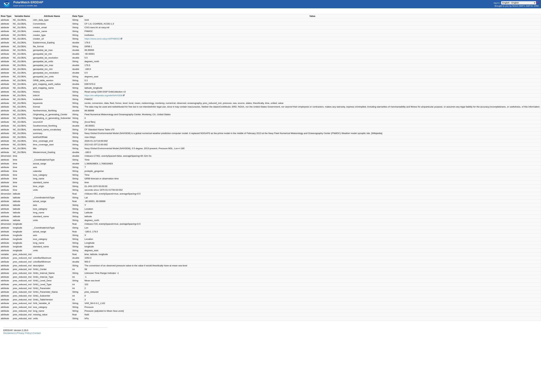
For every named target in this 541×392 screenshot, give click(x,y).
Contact (37, 333)
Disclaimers (9, 333)
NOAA (515, 6)
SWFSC (530, 6)
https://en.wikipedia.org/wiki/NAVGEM (105, 95)
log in (496, 3)
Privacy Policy (24, 333)
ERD (536, 6)
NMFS (522, 6)
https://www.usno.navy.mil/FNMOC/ (104, 39)
